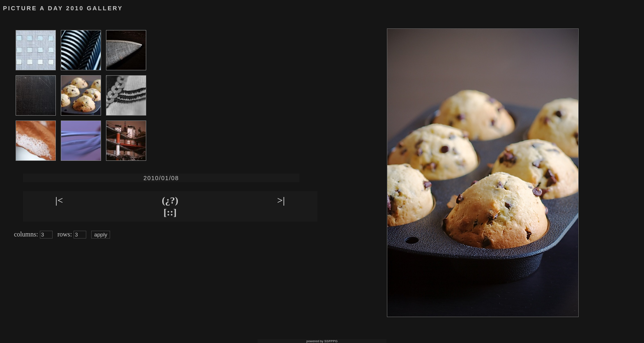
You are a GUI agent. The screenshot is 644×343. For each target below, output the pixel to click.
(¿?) (170, 200)
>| (281, 200)
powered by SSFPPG (322, 341)
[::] (170, 212)
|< (59, 200)
